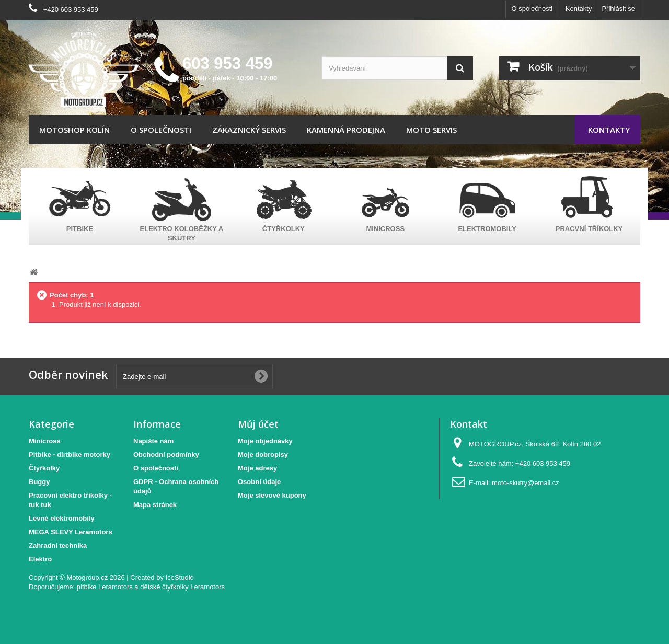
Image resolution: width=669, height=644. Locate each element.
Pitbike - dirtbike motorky (70, 455)
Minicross (45, 441)
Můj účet (258, 424)
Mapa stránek (155, 505)
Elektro (40, 559)
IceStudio (180, 577)
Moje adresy (257, 468)
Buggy (39, 482)
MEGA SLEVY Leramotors (71, 532)
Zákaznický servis (249, 130)
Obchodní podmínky (166, 455)
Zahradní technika (58, 545)
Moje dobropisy (263, 455)
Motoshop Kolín (74, 130)
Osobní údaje (259, 482)
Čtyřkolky (44, 468)
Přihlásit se (618, 9)
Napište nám (153, 441)
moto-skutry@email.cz (526, 483)
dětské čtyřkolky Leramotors (182, 587)
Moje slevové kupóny (272, 495)
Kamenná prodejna (346, 130)
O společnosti (532, 9)
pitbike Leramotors (105, 587)
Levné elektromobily (62, 518)
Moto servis (431, 130)
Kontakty (579, 9)
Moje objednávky (265, 441)
